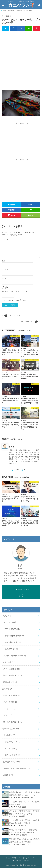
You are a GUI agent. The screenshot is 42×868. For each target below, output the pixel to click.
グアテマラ (9, 616)
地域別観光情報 (13, 642)
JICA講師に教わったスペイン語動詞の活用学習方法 (25, 803)
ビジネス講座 (12, 748)
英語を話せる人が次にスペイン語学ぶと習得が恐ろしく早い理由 (24, 840)
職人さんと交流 (12, 755)
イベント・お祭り (12, 695)
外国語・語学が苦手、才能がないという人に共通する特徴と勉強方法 (24, 831)
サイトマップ (17, 861)
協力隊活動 (9, 735)
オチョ (11, 447)
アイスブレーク (12, 742)
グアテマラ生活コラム (14, 622)
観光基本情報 (12, 649)
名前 (4, 261)
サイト (4, 279)
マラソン (8, 715)
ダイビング (9, 709)
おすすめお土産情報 (14, 636)
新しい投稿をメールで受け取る (15, 300)
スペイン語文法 (12, 669)
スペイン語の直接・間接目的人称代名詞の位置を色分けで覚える (24, 822)
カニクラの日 (20, 865)
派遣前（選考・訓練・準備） (17, 768)
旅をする (8, 689)
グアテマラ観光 (12, 629)
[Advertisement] (21, 61)
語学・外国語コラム (13, 675)
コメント (5, 239)
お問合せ (26, 861)
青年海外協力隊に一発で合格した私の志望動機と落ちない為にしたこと (24, 794)
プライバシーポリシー (30, 858)
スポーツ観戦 (10, 702)
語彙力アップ (10, 682)
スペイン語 (9, 662)
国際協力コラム (12, 762)
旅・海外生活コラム (13, 722)
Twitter (26, 470)
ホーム (8, 858)
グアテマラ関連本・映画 (15, 656)
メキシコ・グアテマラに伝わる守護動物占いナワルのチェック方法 (24, 812)
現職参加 (8, 775)
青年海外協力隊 (11, 729)
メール (5, 270)
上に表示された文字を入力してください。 (17, 292)
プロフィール (16, 858)
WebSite (17, 470)
